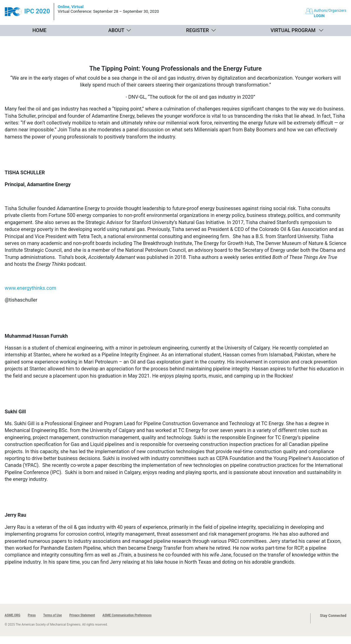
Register (198, 30)
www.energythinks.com (30, 288)
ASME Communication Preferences (127, 615)
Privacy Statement (82, 615)
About (116, 30)
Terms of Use (53, 615)
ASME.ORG (12, 615)
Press (32, 615)
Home (39, 30)
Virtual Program (293, 30)
